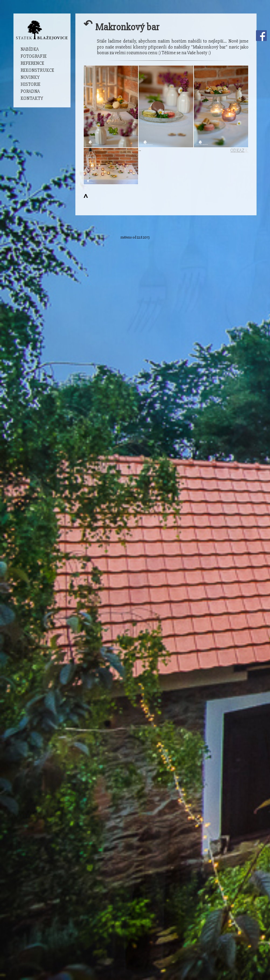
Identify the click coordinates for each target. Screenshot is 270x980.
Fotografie (34, 56)
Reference (32, 63)
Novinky (30, 77)
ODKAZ (237, 150)
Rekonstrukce (37, 70)
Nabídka (30, 49)
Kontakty (32, 98)
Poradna (30, 91)
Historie (30, 84)
